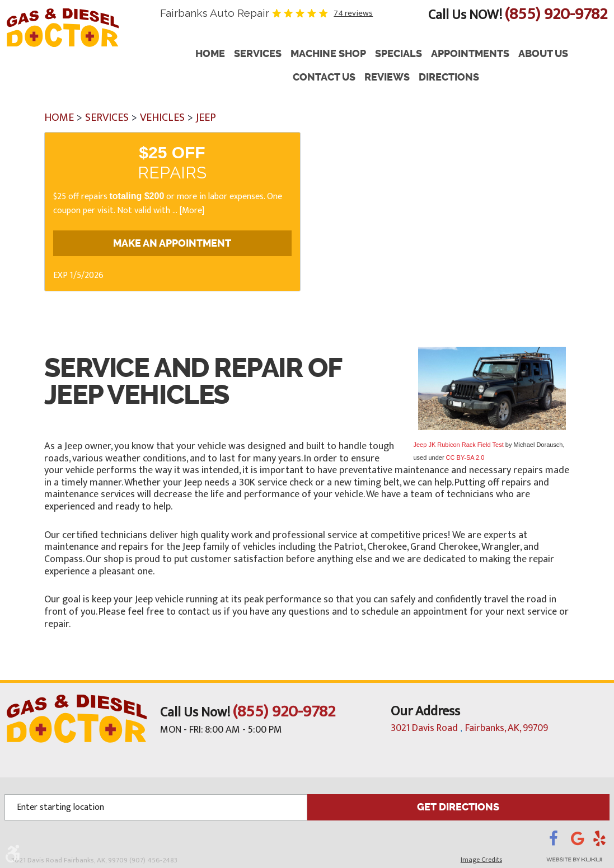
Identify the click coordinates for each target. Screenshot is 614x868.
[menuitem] (210, 54)
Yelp (601, 841)
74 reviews (353, 13)
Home (210, 54)
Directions (449, 77)
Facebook (560, 841)
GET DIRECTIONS (458, 806)
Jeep (206, 117)
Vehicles (162, 117)
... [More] (187, 211)
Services (258, 54)
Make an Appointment (172, 243)
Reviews (387, 77)
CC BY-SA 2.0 (465, 457)
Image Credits (481, 859)
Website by (559, 859)
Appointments (470, 54)
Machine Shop (328, 54)
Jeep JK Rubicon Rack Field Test (459, 445)
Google (582, 841)
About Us (543, 54)
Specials (399, 54)
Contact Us (324, 77)
